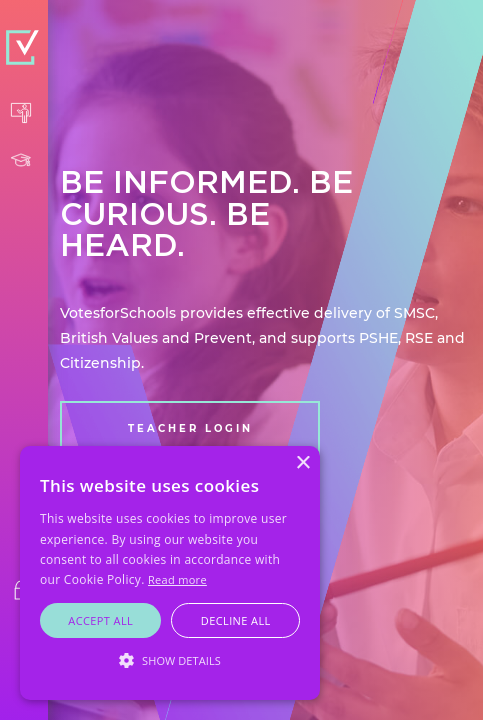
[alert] (170, 573)
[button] (170, 661)
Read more (177, 579)
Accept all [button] (100, 620)
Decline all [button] (236, 620)
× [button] (302, 463)
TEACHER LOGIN (190, 428)
